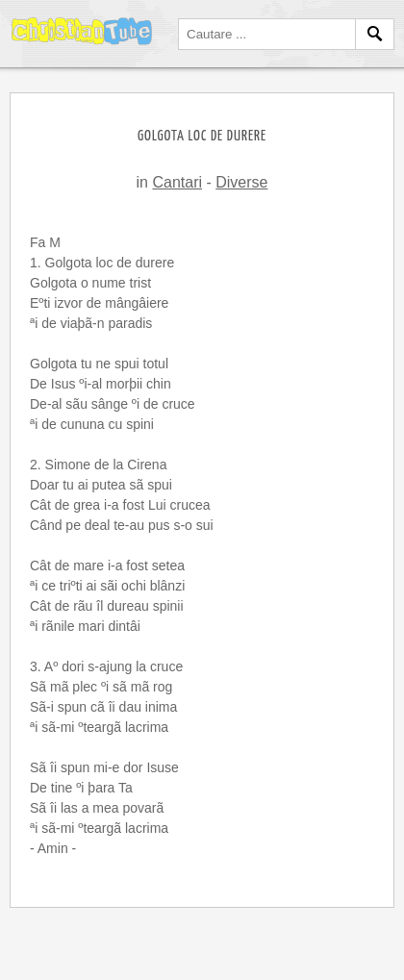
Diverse (241, 182)
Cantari (177, 182)
